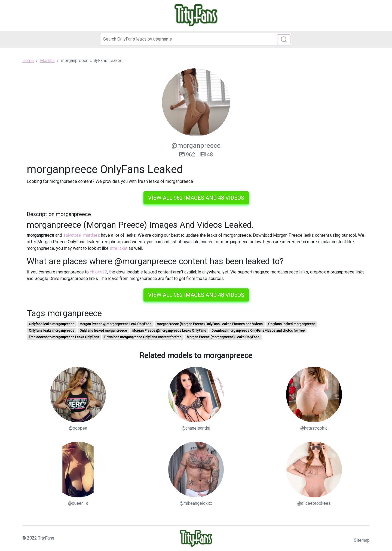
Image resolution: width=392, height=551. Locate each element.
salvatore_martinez (82, 235)
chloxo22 (99, 272)
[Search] (196, 39)
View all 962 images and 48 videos (196, 198)
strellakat (119, 248)
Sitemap (362, 540)
